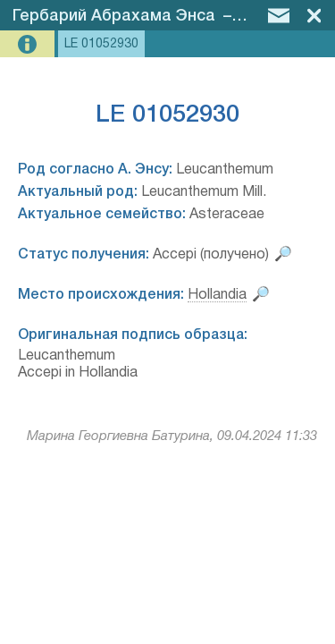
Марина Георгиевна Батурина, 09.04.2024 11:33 (172, 436)
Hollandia (217, 295)
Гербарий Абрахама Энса (114, 16)
